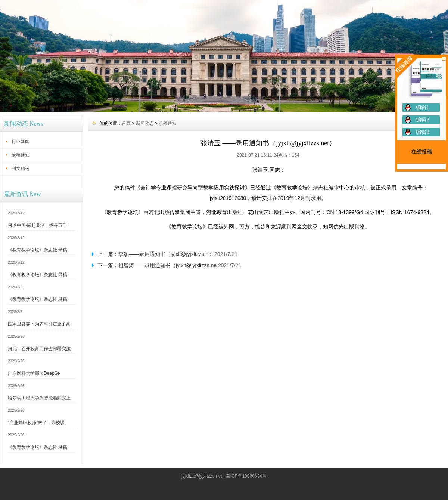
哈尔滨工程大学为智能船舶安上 (39, 398)
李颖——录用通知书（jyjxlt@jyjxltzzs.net (166, 254)
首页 (126, 123)
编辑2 (423, 120)
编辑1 (423, 107)
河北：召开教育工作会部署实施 (39, 349)
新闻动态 (145, 123)
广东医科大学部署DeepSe (34, 373)
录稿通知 (21, 155)
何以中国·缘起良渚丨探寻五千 (38, 225)
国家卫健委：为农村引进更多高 (39, 324)
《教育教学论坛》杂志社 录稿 (38, 250)
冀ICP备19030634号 (246, 476)
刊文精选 (21, 169)
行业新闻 (21, 142)
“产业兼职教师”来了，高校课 (36, 423)
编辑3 (423, 132)
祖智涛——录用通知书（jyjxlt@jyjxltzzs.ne (167, 265)
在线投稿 (421, 152)
